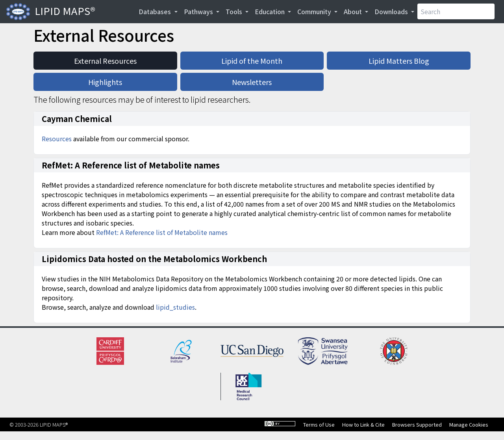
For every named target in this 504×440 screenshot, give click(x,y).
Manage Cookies (469, 424)
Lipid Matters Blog (399, 61)
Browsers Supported (417, 424)
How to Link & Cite (363, 424)
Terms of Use (319, 424)
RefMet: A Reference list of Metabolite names (162, 232)
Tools (235, 11)
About (354, 11)
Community (315, 11)
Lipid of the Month (252, 61)
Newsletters (252, 82)
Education (271, 11)
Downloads (392, 11)
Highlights (105, 82)
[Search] (456, 11)
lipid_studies (175, 307)
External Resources (105, 61)
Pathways (199, 11)
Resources (57, 139)
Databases (156, 11)
